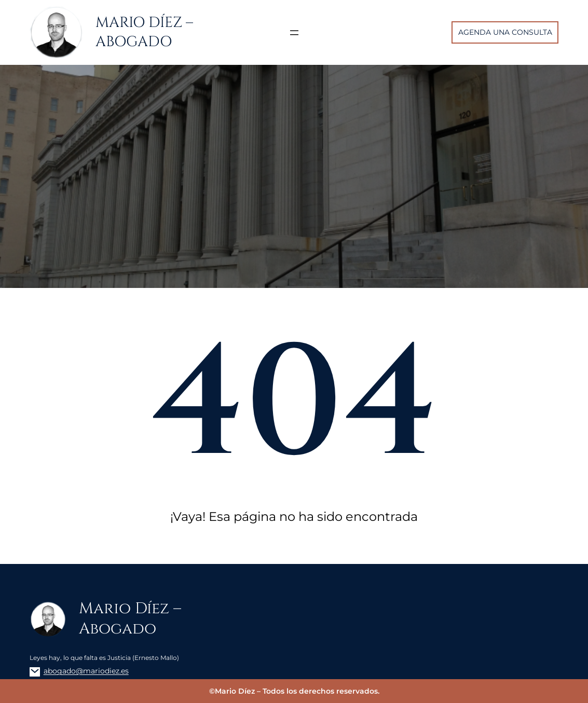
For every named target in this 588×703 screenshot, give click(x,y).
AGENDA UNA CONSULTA (505, 32)
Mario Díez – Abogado (144, 32)
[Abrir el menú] (294, 33)
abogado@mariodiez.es (86, 671)
